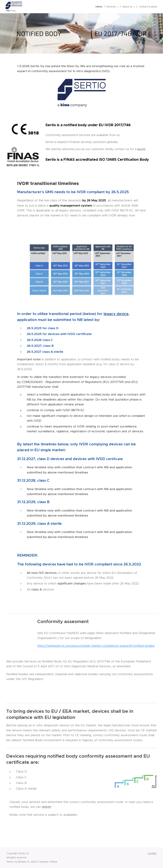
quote (141, 149)
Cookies (152, 853)
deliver (47, 807)
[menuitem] (100, 7)
